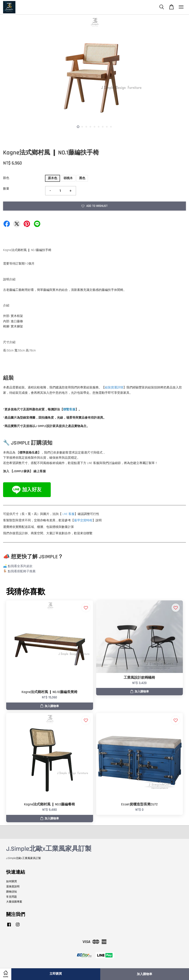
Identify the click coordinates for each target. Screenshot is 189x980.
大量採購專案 (14, 902)
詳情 (120, 388)
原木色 (52, 178)
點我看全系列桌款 (20, 566)
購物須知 (12, 892)
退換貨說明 (13, 887)
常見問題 (12, 897)
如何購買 (12, 881)
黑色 (82, 178)
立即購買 (56, 974)
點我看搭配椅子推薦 (22, 571)
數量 (6, 189)
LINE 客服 (69, 514)
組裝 (108, 388)
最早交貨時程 (83, 520)
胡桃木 (68, 178)
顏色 (6, 178)
